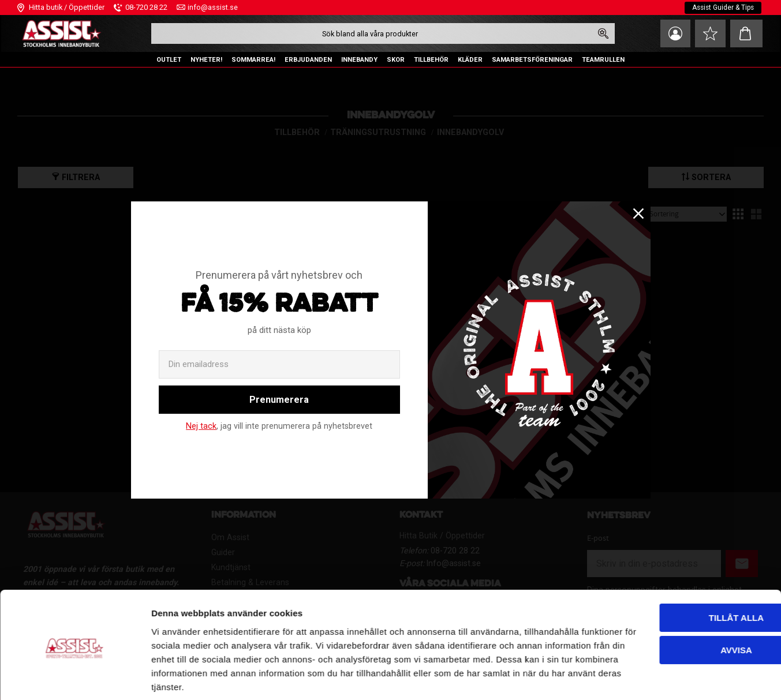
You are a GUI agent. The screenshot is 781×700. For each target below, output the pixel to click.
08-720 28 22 (146, 7)
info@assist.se (213, 7)
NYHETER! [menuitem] (206, 60)
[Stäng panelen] (763, 566)
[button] (709, 33)
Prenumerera (279, 400)
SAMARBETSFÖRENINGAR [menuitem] (532, 60)
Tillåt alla (655, 576)
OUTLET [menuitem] (169, 60)
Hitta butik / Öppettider (67, 7)
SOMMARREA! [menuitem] (253, 60)
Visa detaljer (177, 677)
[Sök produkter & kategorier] (369, 33)
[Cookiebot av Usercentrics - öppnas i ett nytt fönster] (75, 677)
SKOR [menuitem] (396, 60)
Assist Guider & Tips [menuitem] (722, 8)
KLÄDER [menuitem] (470, 60)
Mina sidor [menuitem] (671, 33)
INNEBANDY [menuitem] (359, 60)
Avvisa (655, 609)
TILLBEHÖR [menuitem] (431, 60)
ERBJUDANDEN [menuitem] (308, 60)
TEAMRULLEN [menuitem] (603, 60)
